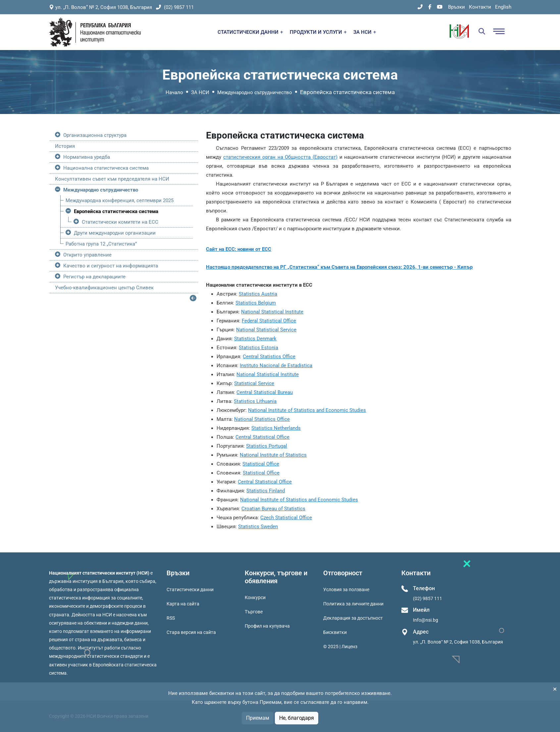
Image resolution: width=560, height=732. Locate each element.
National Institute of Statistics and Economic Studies (307, 410)
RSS (171, 618)
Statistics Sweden (258, 527)
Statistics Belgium (256, 303)
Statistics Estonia (258, 348)
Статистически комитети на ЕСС (120, 222)
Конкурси (255, 597)
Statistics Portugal (267, 446)
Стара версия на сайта (191, 632)
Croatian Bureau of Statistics (273, 509)
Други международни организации (115, 233)
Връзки (457, 7)
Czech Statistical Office (286, 518)
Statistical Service (254, 383)
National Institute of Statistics (273, 455)
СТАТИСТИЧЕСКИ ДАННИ (250, 32)
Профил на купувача (267, 626)
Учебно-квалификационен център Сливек (104, 288)
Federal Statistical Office (269, 321)
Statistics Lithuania (255, 401)
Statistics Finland (266, 491)
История (65, 146)
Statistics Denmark (255, 339)
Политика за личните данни (353, 604)
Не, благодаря (297, 718)
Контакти (480, 7)
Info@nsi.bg (426, 620)
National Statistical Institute (272, 312)
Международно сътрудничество (255, 92)
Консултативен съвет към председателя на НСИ (112, 179)
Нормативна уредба (87, 157)
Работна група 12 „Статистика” (101, 244)
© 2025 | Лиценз (340, 647)
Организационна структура (95, 135)
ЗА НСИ (365, 32)
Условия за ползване (346, 590)
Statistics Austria (258, 294)
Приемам (258, 718)
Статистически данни (190, 590)
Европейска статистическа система (116, 211)
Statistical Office (261, 464)
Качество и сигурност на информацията (111, 266)
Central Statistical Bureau (265, 392)
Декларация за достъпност (353, 618)
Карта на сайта (183, 604)
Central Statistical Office (262, 437)
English (503, 7)
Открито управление (87, 255)
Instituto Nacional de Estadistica (276, 366)
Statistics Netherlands (276, 428)
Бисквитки (335, 632)
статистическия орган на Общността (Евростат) (280, 157)
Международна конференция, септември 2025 (120, 200)
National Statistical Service (266, 330)
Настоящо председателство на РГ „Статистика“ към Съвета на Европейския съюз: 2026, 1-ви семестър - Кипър (339, 267)
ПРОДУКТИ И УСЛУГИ (318, 32)
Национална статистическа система (106, 168)
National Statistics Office (262, 419)
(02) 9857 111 (175, 7)
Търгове (254, 612)
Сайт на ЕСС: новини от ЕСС (239, 249)
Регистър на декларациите (94, 277)
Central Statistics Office (269, 357)
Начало (174, 92)
